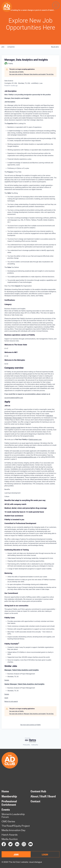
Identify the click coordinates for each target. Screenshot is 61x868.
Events (6, 809)
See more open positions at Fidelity (31, 725)
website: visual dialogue (31, 862)
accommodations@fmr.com (14, 398)
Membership (9, 796)
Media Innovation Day (14, 830)
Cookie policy (35, 745)
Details (7, 680)
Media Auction (10, 839)
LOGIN (45, 854)
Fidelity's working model (12, 428)
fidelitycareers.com (35, 440)
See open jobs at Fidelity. (17, 72)
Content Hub (38, 791)
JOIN (16, 854)
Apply (6, 698)
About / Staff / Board (43, 796)
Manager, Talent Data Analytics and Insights (22, 670)
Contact (35, 801)
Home (5, 791)
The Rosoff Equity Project (16, 826)
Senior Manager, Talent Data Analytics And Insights (24, 684)
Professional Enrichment (9, 803)
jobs (3, 47)
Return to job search (11, 701)
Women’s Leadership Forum (13, 815)
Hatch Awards (10, 835)
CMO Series (8, 821)
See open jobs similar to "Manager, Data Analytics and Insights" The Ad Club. (32, 74)
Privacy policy (26, 745)
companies (11, 47)
